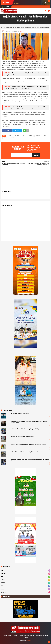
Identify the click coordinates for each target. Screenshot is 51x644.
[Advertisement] (26, 178)
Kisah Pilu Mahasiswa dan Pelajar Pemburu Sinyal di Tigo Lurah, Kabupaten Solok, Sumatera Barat (30, 429)
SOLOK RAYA (13, 138)
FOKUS (10, 136)
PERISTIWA (38, 136)
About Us (10, 636)
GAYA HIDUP (17, 136)
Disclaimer (46, 636)
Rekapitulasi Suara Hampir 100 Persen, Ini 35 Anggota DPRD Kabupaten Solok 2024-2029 (28, 444)
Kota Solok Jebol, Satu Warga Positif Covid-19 (20, 414)
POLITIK (5, 138)
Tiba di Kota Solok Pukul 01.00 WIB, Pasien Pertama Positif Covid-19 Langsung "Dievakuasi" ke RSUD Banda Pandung (30, 422)
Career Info (25, 638)
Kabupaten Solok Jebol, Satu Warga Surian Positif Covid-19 (22, 437)
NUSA (24, 136)
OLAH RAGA (30, 136)
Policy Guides (39, 636)
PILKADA (45, 136)
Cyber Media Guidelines (29, 636)
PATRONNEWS (29, 641)
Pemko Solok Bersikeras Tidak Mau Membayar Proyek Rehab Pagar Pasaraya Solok (27, 452)
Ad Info (21, 636)
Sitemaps (5, 636)
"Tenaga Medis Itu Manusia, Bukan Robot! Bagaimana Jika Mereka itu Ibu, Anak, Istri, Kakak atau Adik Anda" (30, 460)
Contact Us (16, 636)
